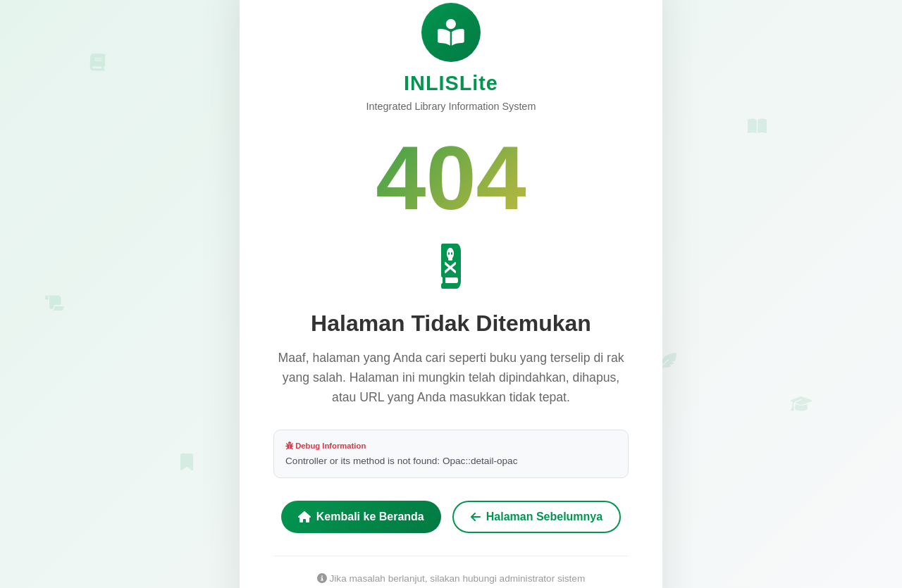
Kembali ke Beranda (361, 517)
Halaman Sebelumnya (537, 517)
